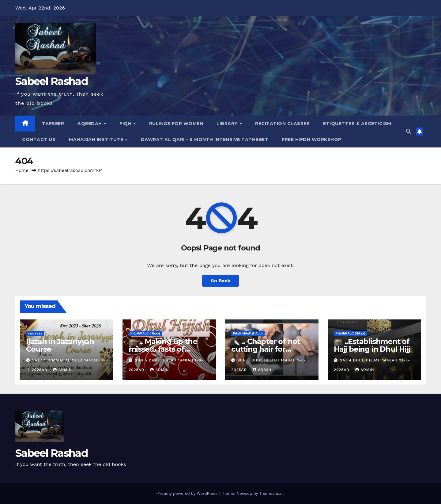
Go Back (221, 281)
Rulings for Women (176, 124)
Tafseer (53, 124)
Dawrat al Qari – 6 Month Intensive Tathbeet (205, 139)
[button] (409, 131)
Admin (62, 370)
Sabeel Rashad (51, 81)
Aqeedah (90, 124)
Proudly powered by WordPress (188, 493)
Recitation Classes (282, 124)
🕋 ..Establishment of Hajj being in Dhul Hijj (372, 345)
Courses (35, 333)
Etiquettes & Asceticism (357, 124)
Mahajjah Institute (97, 139)
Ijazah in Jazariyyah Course (60, 345)
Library (228, 124)
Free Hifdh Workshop (312, 139)
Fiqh (126, 124)
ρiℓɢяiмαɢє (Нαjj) (145, 333)
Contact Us (39, 139)
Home (22, 170)
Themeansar (271, 493)
